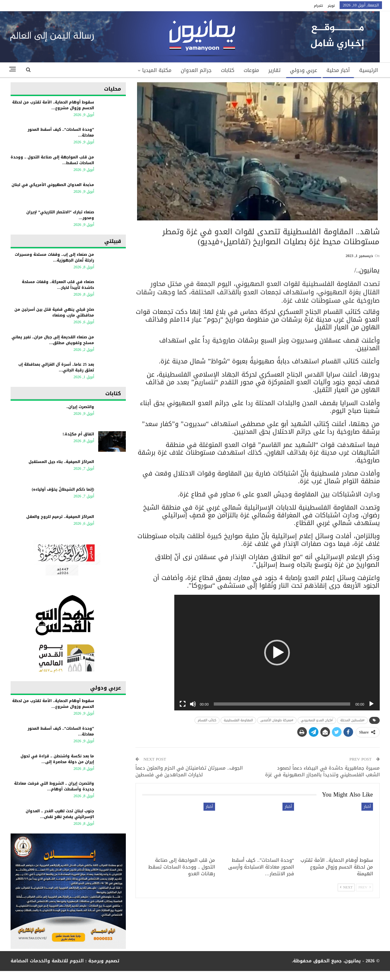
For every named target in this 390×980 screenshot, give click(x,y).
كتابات (228, 70)
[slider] (282, 704)
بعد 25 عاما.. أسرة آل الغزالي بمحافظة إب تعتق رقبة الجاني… (56, 367)
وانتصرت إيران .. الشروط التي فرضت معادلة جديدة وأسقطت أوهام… (54, 786)
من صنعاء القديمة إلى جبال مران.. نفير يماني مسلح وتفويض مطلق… (53, 340)
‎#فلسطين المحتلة (352, 720)
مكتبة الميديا (157, 70)
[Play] (371, 704)
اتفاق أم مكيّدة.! (78, 434)
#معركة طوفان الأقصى (277, 720)
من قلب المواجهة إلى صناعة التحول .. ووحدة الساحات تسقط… (52, 160)
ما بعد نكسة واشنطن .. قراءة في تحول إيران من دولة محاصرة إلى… (57, 759)
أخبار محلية (338, 70)
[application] (277, 653)
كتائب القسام (207, 720)
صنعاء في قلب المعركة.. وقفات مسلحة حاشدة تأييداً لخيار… (58, 285)
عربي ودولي (303, 70)
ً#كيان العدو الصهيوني (317, 720)
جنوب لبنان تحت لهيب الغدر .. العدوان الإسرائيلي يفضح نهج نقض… (60, 814)
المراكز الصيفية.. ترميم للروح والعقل (60, 517)
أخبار (367, 806)
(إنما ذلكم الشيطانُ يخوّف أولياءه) (63, 489)
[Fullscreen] (183, 704)
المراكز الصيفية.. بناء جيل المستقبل (61, 462)
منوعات (251, 70)
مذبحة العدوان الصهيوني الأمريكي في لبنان (53, 185)
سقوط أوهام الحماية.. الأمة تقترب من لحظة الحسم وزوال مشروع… (53, 105)
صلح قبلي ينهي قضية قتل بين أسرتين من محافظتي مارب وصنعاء (54, 312)
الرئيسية (369, 70)
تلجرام (318, 6)
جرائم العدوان (196, 70)
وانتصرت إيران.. (80, 407)
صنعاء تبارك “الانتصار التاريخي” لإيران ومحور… (60, 215)
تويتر (331, 6)
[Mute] (193, 704)
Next (346, 887)
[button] (277, 653)
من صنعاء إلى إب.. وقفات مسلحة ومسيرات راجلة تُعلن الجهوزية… (54, 257)
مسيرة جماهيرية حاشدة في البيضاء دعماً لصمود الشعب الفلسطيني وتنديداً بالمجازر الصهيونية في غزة (322, 771)
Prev (364, 887)
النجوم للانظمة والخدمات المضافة (47, 961)
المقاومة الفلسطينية (238, 720)
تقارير (274, 70)
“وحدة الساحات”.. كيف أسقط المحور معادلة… (61, 132)
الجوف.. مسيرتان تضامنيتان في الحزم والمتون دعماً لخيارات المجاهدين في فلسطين (189, 771)
